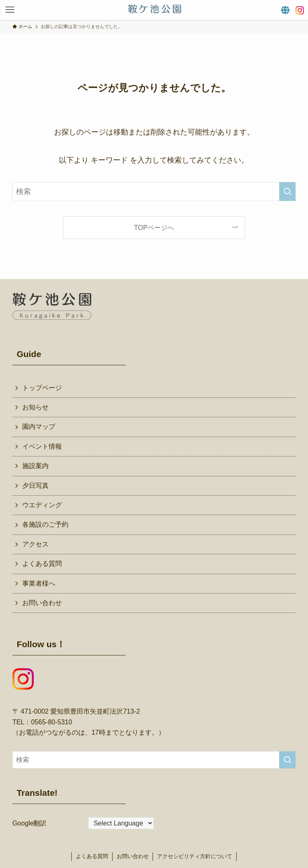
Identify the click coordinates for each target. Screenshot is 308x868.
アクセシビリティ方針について (195, 856)
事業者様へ (39, 583)
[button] (10, 10)
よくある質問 (42, 564)
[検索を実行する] (287, 192)
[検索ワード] (154, 192)
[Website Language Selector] (121, 823)
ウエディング (42, 505)
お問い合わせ (42, 603)
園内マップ (39, 427)
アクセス (35, 544)
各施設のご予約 (45, 524)
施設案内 (35, 466)
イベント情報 (42, 446)
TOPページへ (154, 227)
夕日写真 (35, 486)
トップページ (42, 388)
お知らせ (35, 407)
